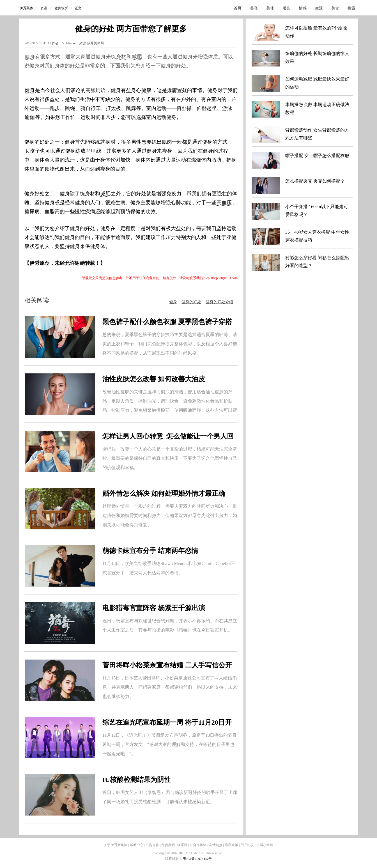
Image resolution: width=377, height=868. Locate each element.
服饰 (286, 8)
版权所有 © (174, 859)
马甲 (91, 151)
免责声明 (168, 845)
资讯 (44, 8)
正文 (78, 8)
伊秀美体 (26, 8)
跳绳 (70, 108)
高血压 (224, 203)
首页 (238, 8)
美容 (254, 8)
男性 (136, 142)
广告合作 (152, 845)
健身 (30, 57)
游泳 (227, 108)
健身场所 (61, 8)
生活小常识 (265, 845)
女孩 (30, 151)
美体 (270, 8)
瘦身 (167, 151)
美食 (335, 8)
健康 (146, 90)
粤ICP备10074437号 (197, 859)
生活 (319, 8)
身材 (121, 57)
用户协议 (247, 845)
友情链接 (216, 845)
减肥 (137, 57)
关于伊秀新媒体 (116, 845)
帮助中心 (137, 845)
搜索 (351, 8)
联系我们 (184, 845)
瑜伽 (30, 117)
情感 (303, 8)
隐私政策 (231, 845)
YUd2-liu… (70, 43)
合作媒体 (200, 845)
